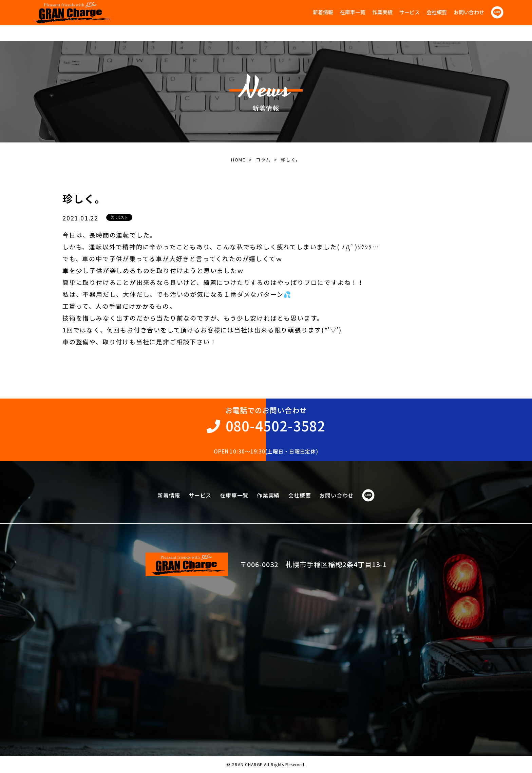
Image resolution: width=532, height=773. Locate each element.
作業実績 (382, 12)
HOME (238, 160)
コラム (263, 160)
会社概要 (437, 12)
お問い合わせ (469, 12)
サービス (410, 12)
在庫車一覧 (353, 12)
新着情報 (323, 12)
